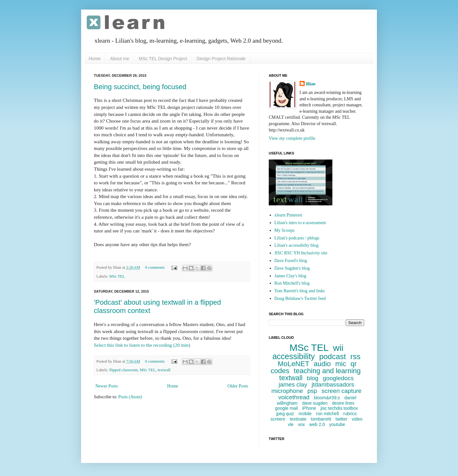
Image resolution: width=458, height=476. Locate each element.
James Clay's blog (291, 276)
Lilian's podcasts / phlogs (297, 238)
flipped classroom (123, 370)
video (357, 419)
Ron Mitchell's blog (292, 283)
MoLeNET (293, 364)
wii (338, 348)
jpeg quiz (285, 414)
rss (356, 356)
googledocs (338, 378)
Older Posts (238, 386)
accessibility (293, 356)
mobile (305, 414)
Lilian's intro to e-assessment (300, 223)
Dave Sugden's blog (292, 268)
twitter (341, 419)
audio (322, 364)
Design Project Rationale (221, 59)
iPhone (309, 408)
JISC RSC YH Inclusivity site (301, 253)
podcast (333, 356)
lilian (311, 84)
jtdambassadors (333, 384)
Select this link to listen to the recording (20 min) (142, 345)
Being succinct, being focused (140, 87)
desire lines (343, 403)
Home (95, 59)
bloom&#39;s (327, 398)
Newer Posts (107, 386)
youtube (337, 424)
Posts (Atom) (130, 397)
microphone (287, 391)
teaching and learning (327, 371)
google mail (287, 408)
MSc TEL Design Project (163, 59)
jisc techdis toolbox (339, 408)
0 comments (155, 267)
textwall (164, 370)
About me (120, 59)
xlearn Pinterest (288, 215)
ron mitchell (328, 414)
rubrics (350, 414)
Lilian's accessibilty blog (297, 245)
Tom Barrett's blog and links (300, 291)
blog (313, 378)
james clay (293, 384)
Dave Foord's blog (291, 261)
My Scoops (285, 230)
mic (341, 364)
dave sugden (315, 403)
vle (291, 424)
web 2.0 (317, 424)
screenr (278, 419)
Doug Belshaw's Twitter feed (300, 298)
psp (312, 391)
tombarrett (321, 419)
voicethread (294, 397)
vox (302, 424)
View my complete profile (292, 138)
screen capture (342, 391)
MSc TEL (117, 276)
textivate (298, 419)
